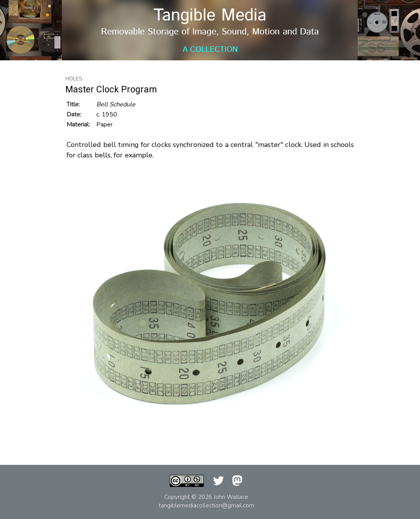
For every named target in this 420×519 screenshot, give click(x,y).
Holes (74, 79)
